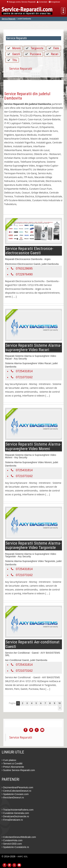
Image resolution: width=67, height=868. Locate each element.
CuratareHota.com (12, 840)
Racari (55, 54)
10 (59, 703)
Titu (15, 60)
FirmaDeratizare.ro (12, 820)
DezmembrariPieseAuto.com (17, 787)
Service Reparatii (9, 19)
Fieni (56, 48)
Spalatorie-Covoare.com (15, 794)
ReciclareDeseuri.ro (13, 797)
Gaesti (16, 54)
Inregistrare (54, 2)
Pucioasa (36, 54)
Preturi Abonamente (13, 767)
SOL (26, 857)
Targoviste (37, 48)
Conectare (42, 2)
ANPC (20, 857)
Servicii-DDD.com (12, 844)
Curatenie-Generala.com (15, 813)
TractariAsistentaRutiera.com (18, 810)
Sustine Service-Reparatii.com (18, 770)
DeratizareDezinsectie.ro (15, 816)
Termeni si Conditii (12, 763)
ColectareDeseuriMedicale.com (19, 837)
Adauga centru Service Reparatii (21, 2)
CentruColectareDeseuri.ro (16, 791)
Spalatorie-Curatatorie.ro (15, 847)
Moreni (16, 48)
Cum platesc (9, 760)
